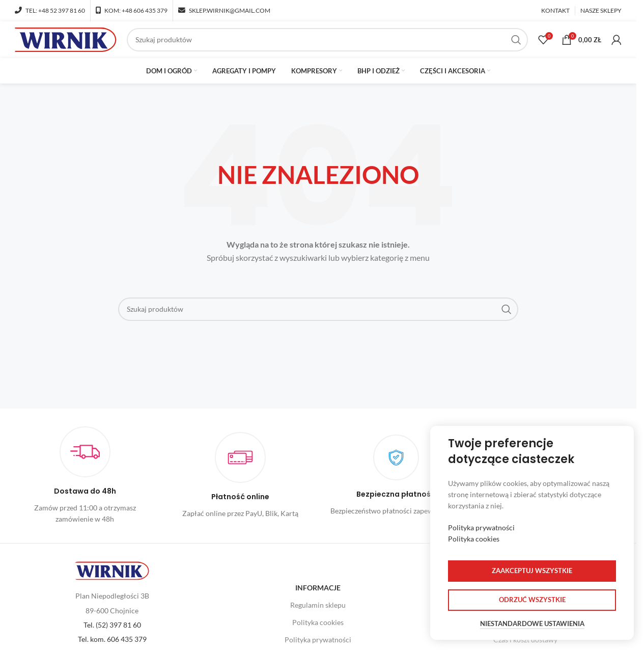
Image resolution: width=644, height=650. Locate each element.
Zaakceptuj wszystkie (532, 571)
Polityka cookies (318, 626)
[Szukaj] (327, 42)
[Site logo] (66, 41)
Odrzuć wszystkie (532, 600)
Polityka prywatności (481, 527)
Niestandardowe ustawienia (532, 624)
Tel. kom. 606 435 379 (112, 643)
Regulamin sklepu (318, 609)
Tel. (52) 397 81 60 (112, 629)
